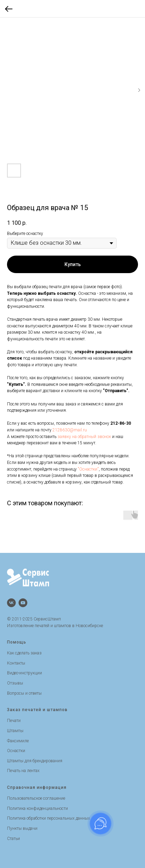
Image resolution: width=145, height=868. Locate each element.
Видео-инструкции (25, 673)
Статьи (13, 839)
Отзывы (15, 683)
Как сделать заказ (24, 653)
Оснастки (16, 751)
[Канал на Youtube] (23, 603)
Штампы (15, 731)
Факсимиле (18, 741)
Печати (14, 721)
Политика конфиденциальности (37, 808)
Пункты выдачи (22, 828)
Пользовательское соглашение (36, 798)
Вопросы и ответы (24, 693)
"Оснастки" (88, 469)
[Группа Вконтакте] (11, 603)
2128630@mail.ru (70, 430)
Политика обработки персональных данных (49, 818)
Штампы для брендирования (35, 761)
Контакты (16, 663)
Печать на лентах (23, 771)
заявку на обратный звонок (84, 437)
